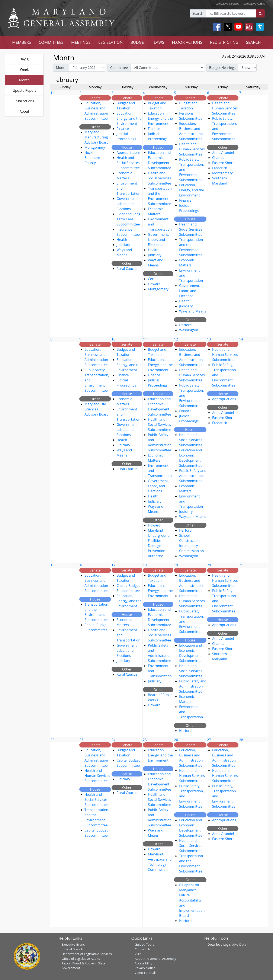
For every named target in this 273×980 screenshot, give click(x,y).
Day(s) (24, 59)
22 (52, 740)
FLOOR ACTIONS (187, 42)
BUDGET (138, 42)
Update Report (24, 90)
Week (24, 70)
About (24, 111)
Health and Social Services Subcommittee (128, 163)
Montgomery (95, 147)
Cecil (152, 279)
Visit (138, 954)
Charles (218, 158)
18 (145, 565)
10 (113, 339)
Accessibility (143, 963)
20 (209, 565)
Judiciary (123, 245)
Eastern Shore (223, 163)
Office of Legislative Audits (81, 958)
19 (176, 565)
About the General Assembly (155, 958)
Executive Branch (74, 944)
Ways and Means (193, 311)
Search (198, 13)
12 (176, 339)
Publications (24, 101)
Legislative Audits (254, 4)
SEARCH (253, 42)
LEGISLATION (111, 42)
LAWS (159, 42)
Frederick (220, 168)
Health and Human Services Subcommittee (192, 149)
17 (113, 565)
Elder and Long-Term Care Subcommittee (129, 219)
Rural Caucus (127, 269)
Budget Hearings (222, 68)
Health (122, 240)
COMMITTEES (51, 42)
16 (81, 565)
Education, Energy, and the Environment (129, 118)
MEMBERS (22, 42)
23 (81, 740)
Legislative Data (235, 944)
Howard (154, 284)
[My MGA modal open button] (248, 27)
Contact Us (142, 949)
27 (209, 740)
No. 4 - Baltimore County (92, 158)
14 (241, 339)
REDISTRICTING (224, 42)
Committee (119, 68)
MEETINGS (81, 42)
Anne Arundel (223, 153)
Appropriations (129, 153)
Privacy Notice (145, 968)
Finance (123, 129)
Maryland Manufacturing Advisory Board (97, 137)
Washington (189, 330)
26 (176, 740)
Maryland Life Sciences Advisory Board (97, 409)
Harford (185, 325)
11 (145, 339)
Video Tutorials (145, 973)
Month (24, 80)
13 (209, 339)
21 (241, 565)
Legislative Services (227, 4)
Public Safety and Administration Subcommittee (193, 476)
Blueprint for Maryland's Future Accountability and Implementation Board (192, 900)
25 (145, 740)
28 (241, 740)
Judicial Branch (72, 949)
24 (113, 740)
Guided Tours (144, 944)
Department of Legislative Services (87, 954)
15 (52, 565)
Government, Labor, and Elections (127, 204)
